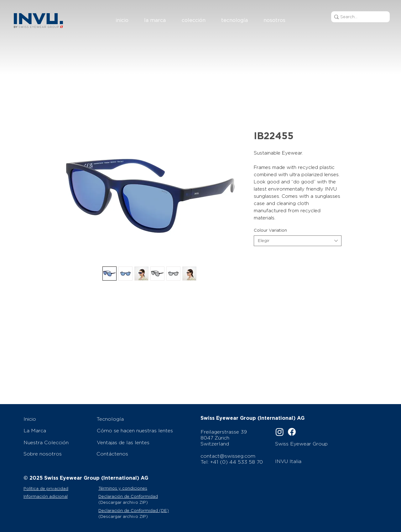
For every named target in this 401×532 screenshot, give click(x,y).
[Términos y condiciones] (131, 488)
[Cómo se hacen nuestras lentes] (137, 430)
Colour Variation (270, 230)
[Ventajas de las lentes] (137, 442)
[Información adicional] (60, 496)
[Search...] (358, 17)
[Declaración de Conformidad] (137, 496)
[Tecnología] (137, 419)
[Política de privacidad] (59, 488)
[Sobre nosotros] (57, 454)
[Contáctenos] (137, 454)
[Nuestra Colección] (57, 442)
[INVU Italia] (310, 461)
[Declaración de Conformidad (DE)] (137, 510)
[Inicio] (57, 419)
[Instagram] (280, 432)
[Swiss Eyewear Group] (309, 444)
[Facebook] (292, 432)
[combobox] (298, 241)
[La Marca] (57, 430)
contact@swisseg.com (228, 456)
